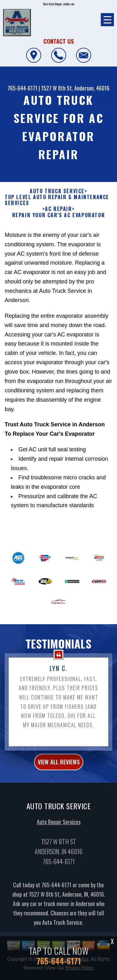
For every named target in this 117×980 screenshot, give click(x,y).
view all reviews (59, 768)
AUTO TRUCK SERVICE (57, 197)
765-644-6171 (22, 88)
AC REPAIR (58, 215)
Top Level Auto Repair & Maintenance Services (57, 206)
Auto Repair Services (59, 828)
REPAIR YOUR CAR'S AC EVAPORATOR (59, 221)
